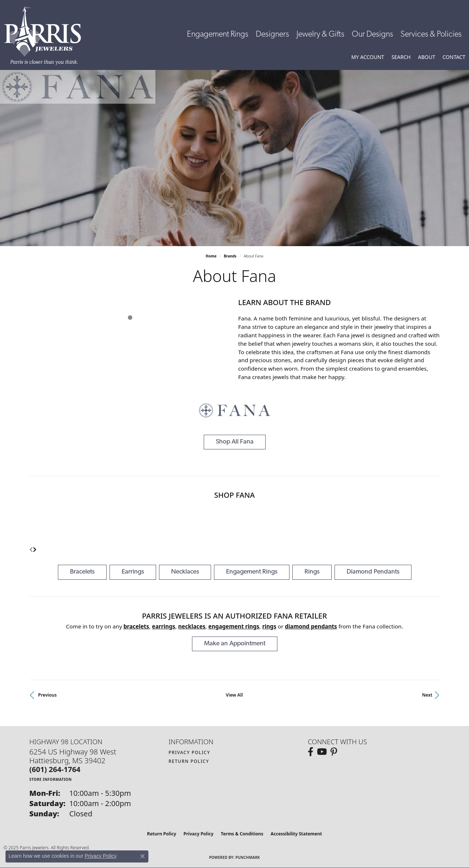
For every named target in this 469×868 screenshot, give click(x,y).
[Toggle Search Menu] (401, 57)
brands (230, 256)
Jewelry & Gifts (320, 35)
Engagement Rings (218, 35)
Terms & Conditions (242, 834)
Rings (312, 572)
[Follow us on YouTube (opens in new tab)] (322, 752)
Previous (47, 695)
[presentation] (35, 550)
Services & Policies (431, 35)
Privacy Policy (189, 752)
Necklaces (185, 572)
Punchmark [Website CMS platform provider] (248, 857)
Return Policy (189, 761)
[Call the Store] (55, 769)
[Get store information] (51, 779)
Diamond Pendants (373, 572)
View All (234, 695)
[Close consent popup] (143, 856)
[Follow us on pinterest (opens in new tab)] (334, 752)
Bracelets (82, 572)
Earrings (133, 572)
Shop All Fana (235, 442)
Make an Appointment (235, 644)
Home (211, 256)
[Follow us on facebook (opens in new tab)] (311, 752)
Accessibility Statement (296, 834)
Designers (272, 35)
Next (427, 695)
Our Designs (372, 35)
